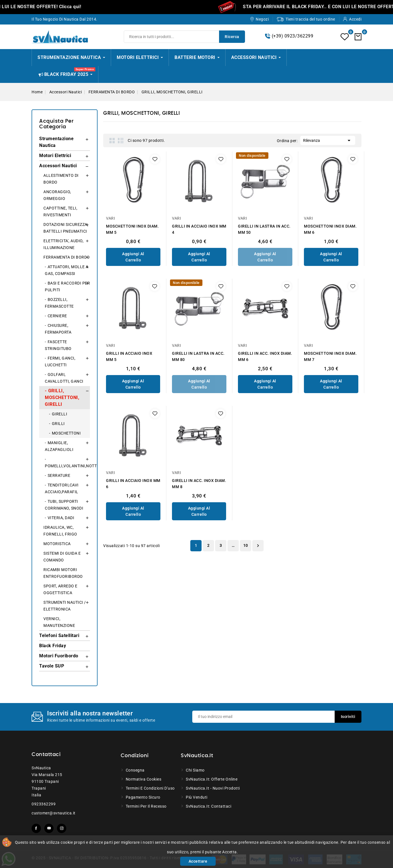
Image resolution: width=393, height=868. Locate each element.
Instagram (62, 828)
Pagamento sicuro (143, 797)
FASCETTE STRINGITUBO (58, 345)
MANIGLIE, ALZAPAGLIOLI (59, 446)
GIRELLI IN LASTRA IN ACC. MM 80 (198, 356)
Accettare (198, 861)
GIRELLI (60, 414)
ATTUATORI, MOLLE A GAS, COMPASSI (67, 270)
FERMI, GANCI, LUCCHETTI (60, 362)
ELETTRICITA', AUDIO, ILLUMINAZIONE (63, 244)
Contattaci (46, 755)
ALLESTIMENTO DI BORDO (61, 179)
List (121, 140)
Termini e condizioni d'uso (150, 788)
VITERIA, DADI (61, 518)
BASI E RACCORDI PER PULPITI (67, 287)
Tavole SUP (52, 666)
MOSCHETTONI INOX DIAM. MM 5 (132, 229)
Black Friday (53, 646)
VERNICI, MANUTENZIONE (59, 622)
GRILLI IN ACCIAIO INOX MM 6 (133, 484)
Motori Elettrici (55, 156)
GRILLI (58, 424)
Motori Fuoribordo (59, 656)
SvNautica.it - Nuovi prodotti (213, 788)
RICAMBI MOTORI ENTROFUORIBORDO (63, 573)
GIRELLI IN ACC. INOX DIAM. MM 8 (199, 484)
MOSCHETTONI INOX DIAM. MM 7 (330, 356)
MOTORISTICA (57, 544)
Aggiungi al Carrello (133, 257)
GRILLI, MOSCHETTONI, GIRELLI (62, 397)
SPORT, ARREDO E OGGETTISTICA (60, 589)
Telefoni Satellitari (59, 635)
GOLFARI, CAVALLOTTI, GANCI (64, 378)
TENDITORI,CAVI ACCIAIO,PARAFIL (62, 488)
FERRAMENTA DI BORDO (67, 257)
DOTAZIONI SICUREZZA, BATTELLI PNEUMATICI (66, 228)
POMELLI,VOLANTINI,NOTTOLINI (67, 466)
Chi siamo (195, 770)
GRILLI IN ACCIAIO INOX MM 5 (129, 356)
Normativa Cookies (144, 779)
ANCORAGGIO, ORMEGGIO (57, 195)
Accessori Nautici (58, 166)
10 (246, 545)
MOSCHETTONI (66, 433)
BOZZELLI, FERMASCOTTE (59, 303)
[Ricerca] (184, 37)
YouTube (49, 828)
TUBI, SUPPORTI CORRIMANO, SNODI (64, 505)
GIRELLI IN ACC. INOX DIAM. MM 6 (265, 356)
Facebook (36, 828)
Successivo (258, 546)
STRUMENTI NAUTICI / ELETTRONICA (65, 606)
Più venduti (197, 797)
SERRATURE (59, 475)
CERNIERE (57, 316)
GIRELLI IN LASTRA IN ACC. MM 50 (264, 229)
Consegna (135, 770)
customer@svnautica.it (54, 813)
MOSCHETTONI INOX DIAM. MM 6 (330, 229)
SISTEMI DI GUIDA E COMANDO (62, 557)
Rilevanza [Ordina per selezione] (328, 140)
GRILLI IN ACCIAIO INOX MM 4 (199, 229)
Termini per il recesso (146, 806)
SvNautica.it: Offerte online (212, 779)
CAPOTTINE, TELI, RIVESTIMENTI (60, 212)
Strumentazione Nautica (56, 142)
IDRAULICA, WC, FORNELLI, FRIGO (60, 531)
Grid (112, 140)
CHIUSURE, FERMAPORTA (58, 329)
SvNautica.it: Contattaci (208, 806)
